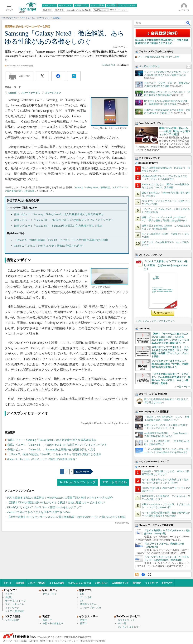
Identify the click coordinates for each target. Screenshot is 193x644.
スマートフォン (53, 93)
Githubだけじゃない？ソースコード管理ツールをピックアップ (45, 507)
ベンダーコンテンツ (149, 66)
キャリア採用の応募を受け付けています (159, 57)
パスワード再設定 (37, 583)
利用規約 (137, 583)
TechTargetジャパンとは (80, 583)
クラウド (10, 594)
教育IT (83, 623)
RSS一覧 (122, 623)
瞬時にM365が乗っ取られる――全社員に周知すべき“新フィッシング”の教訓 (175, 131)
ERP (82, 594)
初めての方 (167, 583)
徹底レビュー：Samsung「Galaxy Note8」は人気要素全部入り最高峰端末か (52, 440)
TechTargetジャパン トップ (77, 482)
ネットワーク (12, 608)
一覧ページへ (184, 387)
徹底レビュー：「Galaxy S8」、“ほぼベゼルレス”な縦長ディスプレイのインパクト (64, 220)
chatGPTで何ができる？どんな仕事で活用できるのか (39, 512)
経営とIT (47, 620)
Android (12, 93)
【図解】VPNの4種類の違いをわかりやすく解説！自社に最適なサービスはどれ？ (56, 503)
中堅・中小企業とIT (53, 623)
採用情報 (101, 641)
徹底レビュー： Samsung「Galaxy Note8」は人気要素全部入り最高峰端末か (59, 214)
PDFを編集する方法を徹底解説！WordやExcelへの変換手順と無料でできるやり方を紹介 (60, 498)
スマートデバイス (31, 93)
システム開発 (12, 620)
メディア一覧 (10, 641)
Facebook (143, 575)
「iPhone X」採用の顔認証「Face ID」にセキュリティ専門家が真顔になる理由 (61, 240)
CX (82, 601)
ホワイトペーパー (127, 620)
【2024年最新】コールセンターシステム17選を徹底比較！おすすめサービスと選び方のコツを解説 (66, 517)
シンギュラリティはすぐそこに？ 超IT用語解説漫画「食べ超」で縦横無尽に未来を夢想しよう (170, 364)
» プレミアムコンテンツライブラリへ (155, 321)
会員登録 (20, 583)
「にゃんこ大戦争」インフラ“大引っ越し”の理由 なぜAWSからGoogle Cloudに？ (166, 265)
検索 (188, 23)
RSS (137, 575)
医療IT (83, 620)
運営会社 (90, 641)
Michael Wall (109, 65)
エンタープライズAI (91, 608)
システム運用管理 (14, 611)
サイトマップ (152, 583)
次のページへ (83, 472)
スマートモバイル (114, 482)
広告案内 (33, 641)
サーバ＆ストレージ (16, 601)
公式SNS (23, 641)
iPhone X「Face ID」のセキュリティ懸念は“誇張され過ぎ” (49, 246)
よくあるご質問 (57, 583)
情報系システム (88, 604)
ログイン (8, 583)
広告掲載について (120, 583)
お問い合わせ (101, 583)
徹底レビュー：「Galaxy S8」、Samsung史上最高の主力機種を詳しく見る (58, 226)
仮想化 (9, 597)
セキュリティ (50, 594)
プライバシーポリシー (67, 641)
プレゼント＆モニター (129, 627)
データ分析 (86, 597)
